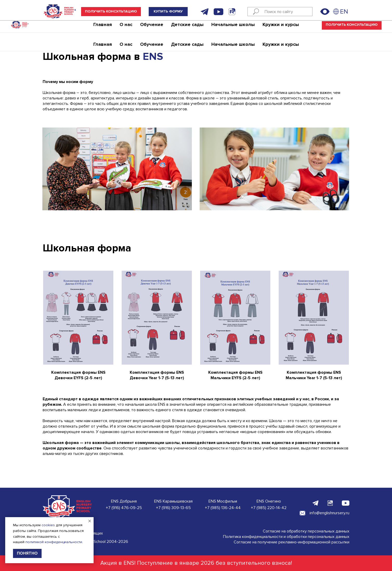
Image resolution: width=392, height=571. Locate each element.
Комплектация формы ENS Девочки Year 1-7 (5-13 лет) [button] (157, 375)
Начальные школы (233, 27)
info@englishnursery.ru (329, 513)
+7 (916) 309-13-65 (173, 508)
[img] (336, 11)
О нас (126, 27)
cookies (48, 525)
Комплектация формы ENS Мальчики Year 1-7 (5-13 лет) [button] (314, 375)
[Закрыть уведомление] (90, 521)
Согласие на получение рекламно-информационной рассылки (292, 542)
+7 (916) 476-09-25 (124, 508)
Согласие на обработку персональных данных (306, 531)
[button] (111, 12)
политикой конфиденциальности (54, 542)
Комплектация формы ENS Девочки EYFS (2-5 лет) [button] (78, 375)
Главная (103, 27)
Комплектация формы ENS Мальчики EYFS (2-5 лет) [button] (235, 375)
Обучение (152, 27)
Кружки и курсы (281, 27)
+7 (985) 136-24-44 (223, 508)
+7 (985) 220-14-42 (269, 508)
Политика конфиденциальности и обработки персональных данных (286, 537)
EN (344, 12)
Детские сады (187, 27)
